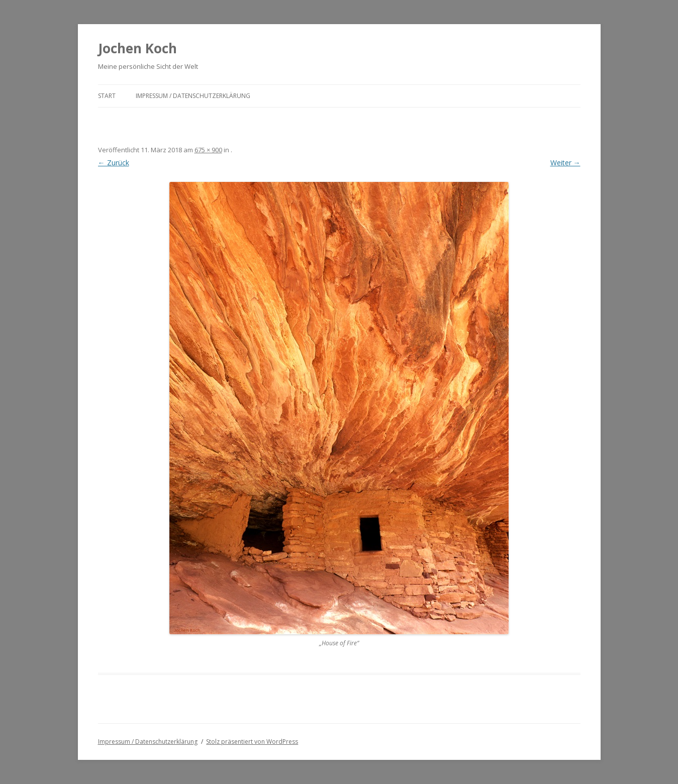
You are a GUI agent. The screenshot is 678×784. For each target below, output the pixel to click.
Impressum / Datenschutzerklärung (193, 96)
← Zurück (114, 163)
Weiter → (565, 163)
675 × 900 (208, 150)
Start (107, 96)
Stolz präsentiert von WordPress (252, 742)
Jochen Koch (137, 48)
